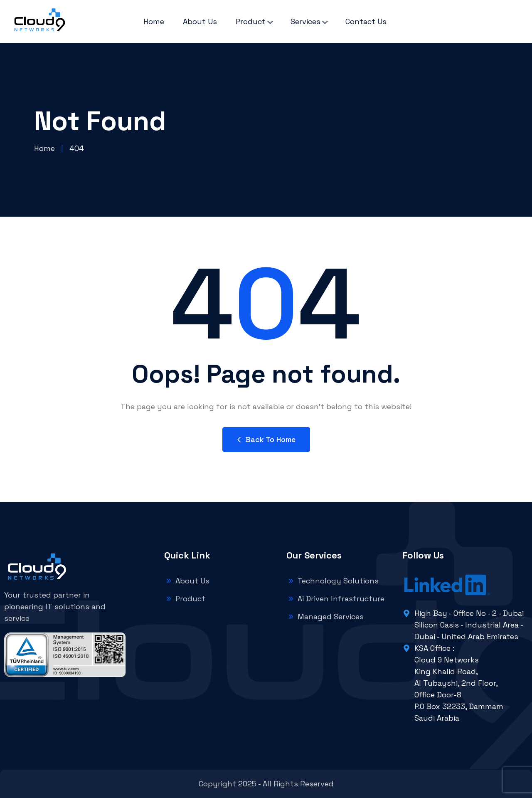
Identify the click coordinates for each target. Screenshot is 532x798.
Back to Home (266, 439)
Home (154, 21)
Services (305, 21)
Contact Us (366, 21)
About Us (200, 21)
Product (251, 21)
